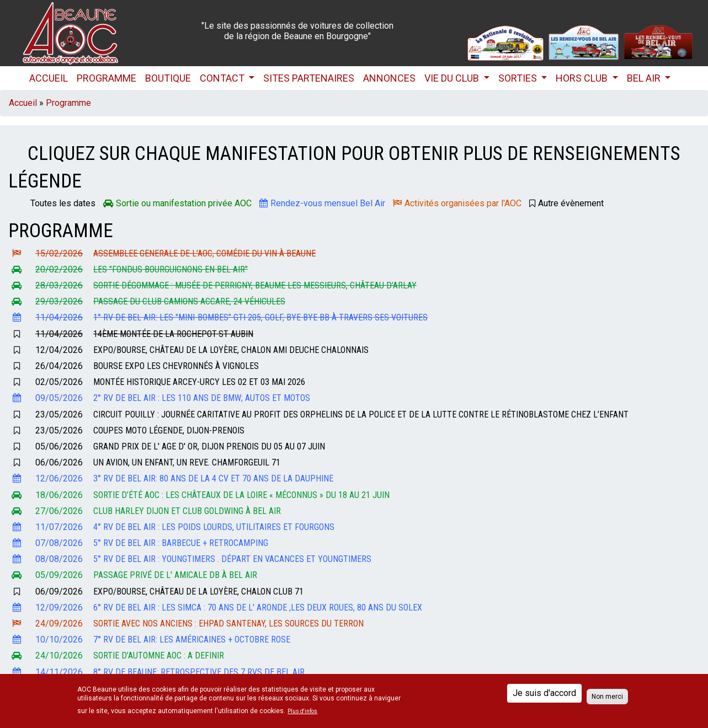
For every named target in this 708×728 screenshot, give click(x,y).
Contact (223, 78)
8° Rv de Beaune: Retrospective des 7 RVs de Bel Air (199, 672)
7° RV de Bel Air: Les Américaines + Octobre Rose (192, 639)
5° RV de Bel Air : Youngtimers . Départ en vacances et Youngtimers (232, 559)
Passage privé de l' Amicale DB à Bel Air (175, 575)
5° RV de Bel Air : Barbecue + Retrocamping (181, 543)
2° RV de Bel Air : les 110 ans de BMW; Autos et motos (202, 398)
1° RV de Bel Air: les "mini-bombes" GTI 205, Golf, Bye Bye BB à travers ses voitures (260, 317)
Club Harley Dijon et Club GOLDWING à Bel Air (187, 511)
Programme (107, 78)
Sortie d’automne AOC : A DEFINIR (159, 655)
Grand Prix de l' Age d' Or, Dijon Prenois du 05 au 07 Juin (209, 446)
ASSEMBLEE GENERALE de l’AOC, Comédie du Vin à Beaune (204, 253)
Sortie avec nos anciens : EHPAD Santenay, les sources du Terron (228, 623)
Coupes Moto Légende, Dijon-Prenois (169, 430)
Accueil (49, 78)
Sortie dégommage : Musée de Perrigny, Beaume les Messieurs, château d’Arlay (255, 285)
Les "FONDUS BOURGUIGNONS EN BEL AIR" (171, 269)
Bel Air (645, 78)
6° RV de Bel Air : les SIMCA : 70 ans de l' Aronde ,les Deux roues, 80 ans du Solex (258, 607)
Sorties (519, 78)
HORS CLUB (583, 78)
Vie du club (453, 78)
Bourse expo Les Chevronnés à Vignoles (176, 366)
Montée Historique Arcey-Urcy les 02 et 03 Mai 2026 (199, 382)
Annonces (389, 78)
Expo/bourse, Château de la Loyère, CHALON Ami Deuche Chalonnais (231, 350)
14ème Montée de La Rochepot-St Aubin (173, 334)
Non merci (607, 697)
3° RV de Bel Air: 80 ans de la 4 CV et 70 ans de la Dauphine (213, 478)
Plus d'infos (302, 711)
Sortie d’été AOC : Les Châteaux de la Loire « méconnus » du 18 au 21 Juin (241, 495)
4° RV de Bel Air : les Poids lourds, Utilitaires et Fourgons (214, 527)
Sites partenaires (309, 78)
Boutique (168, 78)
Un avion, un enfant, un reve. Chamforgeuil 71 (187, 462)
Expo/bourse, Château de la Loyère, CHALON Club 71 (198, 591)
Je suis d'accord (544, 693)
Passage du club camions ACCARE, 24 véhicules (189, 301)
